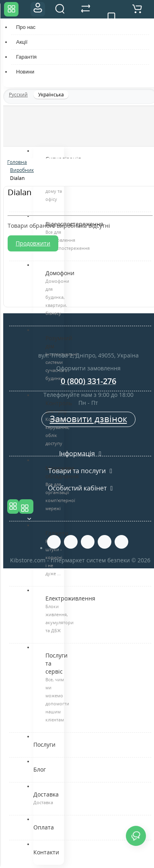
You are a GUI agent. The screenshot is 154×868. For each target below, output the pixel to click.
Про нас (26, 27)
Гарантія (26, 57)
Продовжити (33, 243)
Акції (22, 42)
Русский (18, 95)
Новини (25, 72)
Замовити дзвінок (88, 419)
